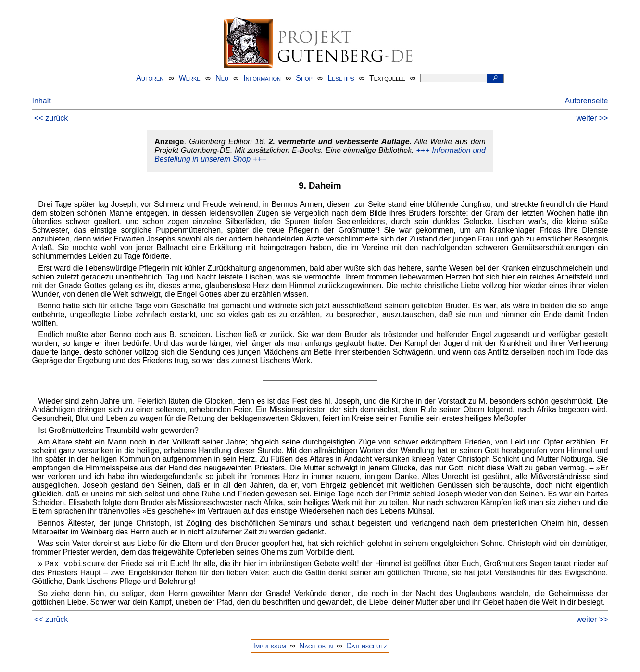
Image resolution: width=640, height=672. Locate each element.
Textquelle (387, 78)
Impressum (270, 646)
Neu (222, 78)
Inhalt (42, 101)
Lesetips (341, 78)
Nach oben (316, 646)
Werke (190, 78)
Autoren (150, 78)
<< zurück (51, 118)
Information (262, 78)
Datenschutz (367, 646)
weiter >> (592, 118)
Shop (304, 78)
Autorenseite (587, 101)
